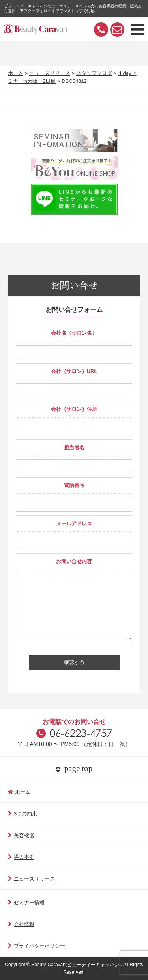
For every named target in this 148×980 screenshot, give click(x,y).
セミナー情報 (26, 902)
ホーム (16, 73)
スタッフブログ (94, 73)
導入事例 (21, 857)
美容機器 (21, 835)
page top (74, 768)
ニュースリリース (50, 73)
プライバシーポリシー (37, 946)
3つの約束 (22, 814)
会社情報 (21, 924)
